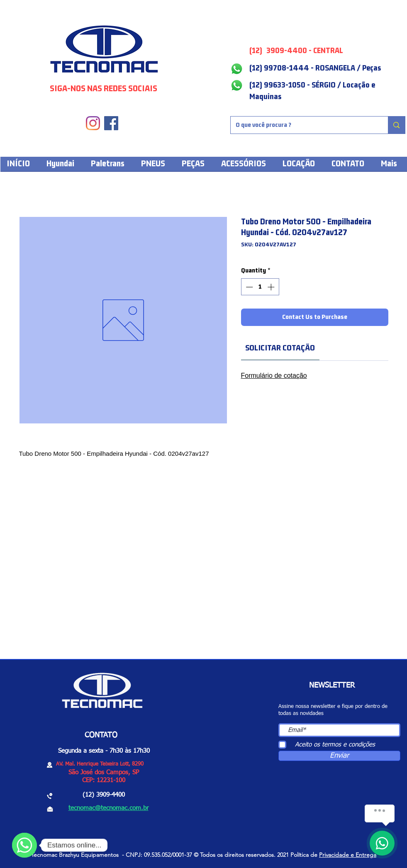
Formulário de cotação (274, 376)
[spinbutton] (260, 287)
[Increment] (272, 287)
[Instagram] (93, 123)
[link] (280, 348)
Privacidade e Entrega (348, 855)
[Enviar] (339, 756)
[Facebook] (111, 123)
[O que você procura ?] (303, 125)
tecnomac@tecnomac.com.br (108, 808)
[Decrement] (249, 287)
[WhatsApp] (24, 845)
